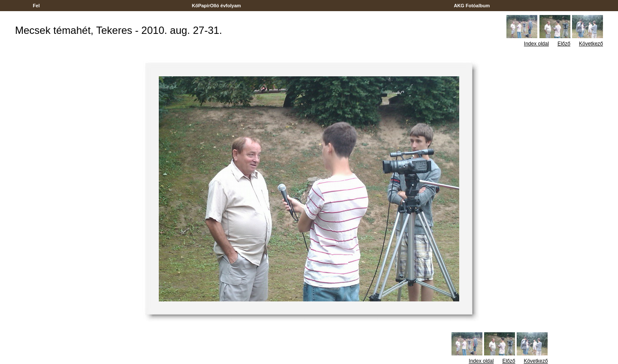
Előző (564, 44)
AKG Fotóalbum (472, 6)
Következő (591, 44)
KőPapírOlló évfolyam (217, 6)
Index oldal (536, 44)
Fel (36, 6)
